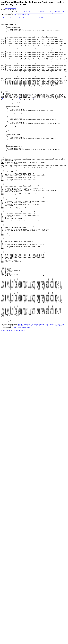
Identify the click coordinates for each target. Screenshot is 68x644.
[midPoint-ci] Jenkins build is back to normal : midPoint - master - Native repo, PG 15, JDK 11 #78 (41, 12)
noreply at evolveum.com (10, 8)
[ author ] (29, 14)
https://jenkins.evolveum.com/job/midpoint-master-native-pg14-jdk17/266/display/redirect (28, 18)
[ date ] (15, 14)
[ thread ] (19, 14)
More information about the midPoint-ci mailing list (13, 391)
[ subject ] (24, 14)
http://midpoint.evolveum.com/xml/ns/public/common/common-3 (17, 115)
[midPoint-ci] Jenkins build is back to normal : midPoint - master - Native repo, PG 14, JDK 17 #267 (39, 13)
